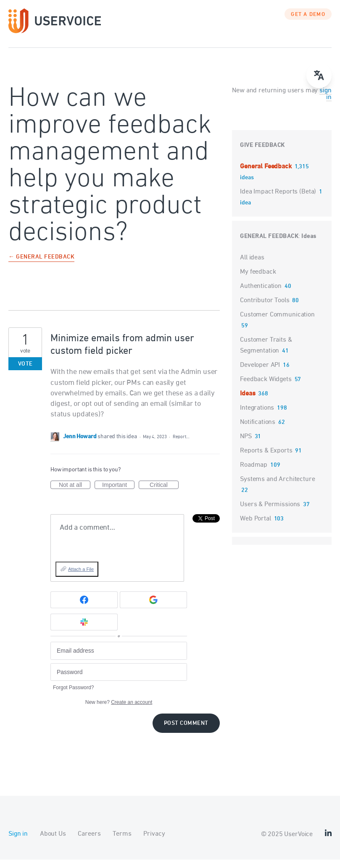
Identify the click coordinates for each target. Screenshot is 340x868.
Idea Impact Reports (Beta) (279, 200)
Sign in (18, 842)
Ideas (309, 245)
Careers (89, 842)
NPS (246, 445)
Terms (122, 842)
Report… (181, 445)
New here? (119, 711)
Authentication (261, 295)
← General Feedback (41, 266)
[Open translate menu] (319, 76)
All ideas (252, 266)
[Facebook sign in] (84, 608)
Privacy (154, 842)
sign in (325, 102)
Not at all (75, 494)
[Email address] (119, 659)
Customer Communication (277, 323)
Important (118, 494)
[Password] (119, 681)
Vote (25, 373)
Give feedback (262, 154)
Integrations (257, 416)
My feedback (258, 280)
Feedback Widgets (266, 388)
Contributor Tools (265, 309)
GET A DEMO (308, 23)
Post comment (186, 732)
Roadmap (254, 473)
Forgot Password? (73, 696)
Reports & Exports (266, 459)
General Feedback (266, 175)
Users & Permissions (270, 513)
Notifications (258, 431)
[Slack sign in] (84, 630)
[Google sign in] (153, 608)
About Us (53, 842)
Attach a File (81, 578)
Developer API (260, 374)
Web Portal (256, 527)
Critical (164, 494)
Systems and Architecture (277, 488)
